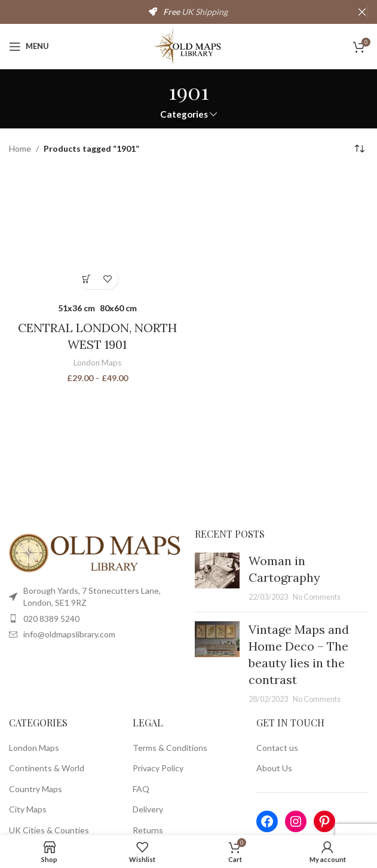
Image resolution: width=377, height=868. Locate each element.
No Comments (317, 597)
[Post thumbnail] (217, 578)
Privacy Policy (158, 768)
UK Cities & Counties (49, 830)
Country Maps (36, 789)
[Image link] (96, 552)
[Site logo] (188, 45)
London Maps (97, 363)
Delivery (148, 809)
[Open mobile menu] (29, 47)
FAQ (141, 789)
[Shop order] (359, 149)
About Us (274, 768)
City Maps (28, 809)
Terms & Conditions (170, 748)
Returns (148, 830)
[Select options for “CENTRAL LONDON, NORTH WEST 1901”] (87, 279)
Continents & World (47, 768)
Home (20, 148)
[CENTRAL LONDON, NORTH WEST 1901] (97, 233)
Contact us (277, 748)
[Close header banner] (362, 12)
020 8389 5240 (51, 619)
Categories (184, 114)
